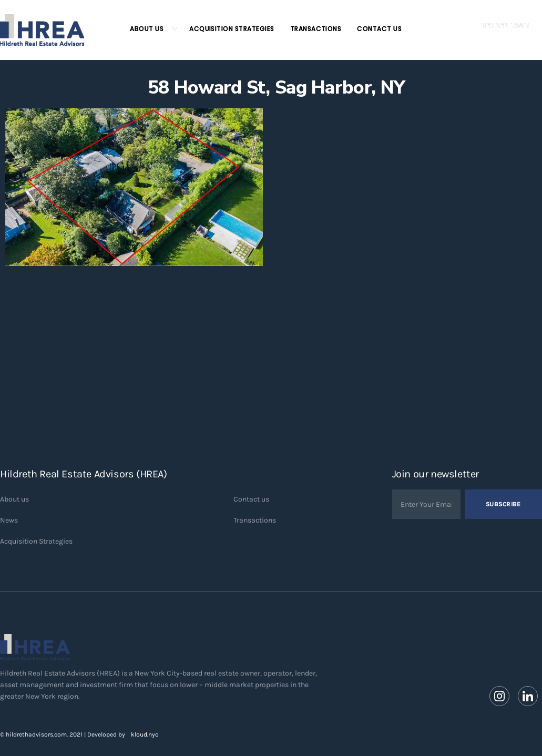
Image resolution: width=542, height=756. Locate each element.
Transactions (316, 29)
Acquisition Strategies (232, 29)
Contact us (251, 499)
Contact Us (379, 29)
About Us (147, 29)
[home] (42, 30)
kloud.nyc (145, 734)
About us (14, 499)
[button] (149, 29)
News (9, 520)
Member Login (505, 26)
